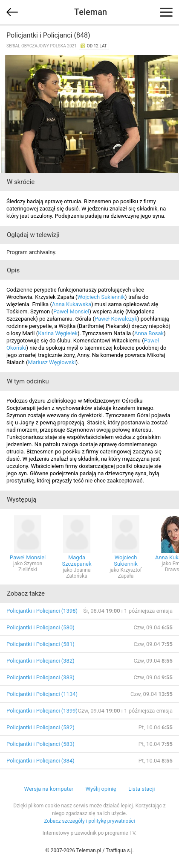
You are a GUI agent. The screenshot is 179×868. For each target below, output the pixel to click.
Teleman (91, 12)
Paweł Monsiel (71, 311)
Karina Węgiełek (58, 333)
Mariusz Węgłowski (52, 362)
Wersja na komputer (49, 789)
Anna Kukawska (72, 304)
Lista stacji (142, 789)
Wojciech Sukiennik (101, 297)
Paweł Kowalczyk (116, 319)
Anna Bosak (149, 333)
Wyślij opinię (101, 789)
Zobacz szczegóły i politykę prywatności (89, 821)
